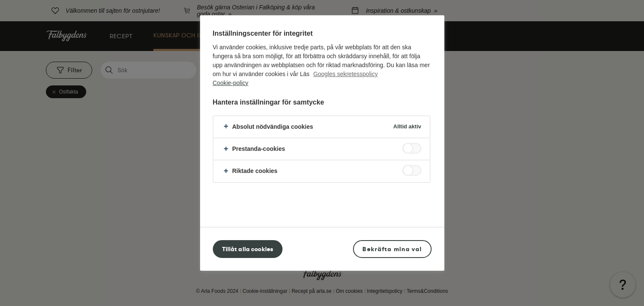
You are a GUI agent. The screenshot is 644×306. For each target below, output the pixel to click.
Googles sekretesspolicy (345, 74)
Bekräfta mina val (392, 249)
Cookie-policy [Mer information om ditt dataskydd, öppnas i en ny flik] (231, 83)
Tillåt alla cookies (248, 249)
